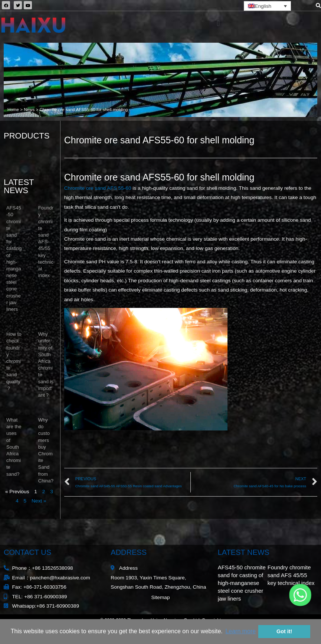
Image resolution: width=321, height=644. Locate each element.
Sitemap (160, 597)
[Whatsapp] (300, 595)
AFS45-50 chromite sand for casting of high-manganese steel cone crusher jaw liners (242, 583)
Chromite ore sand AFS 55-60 (98, 188)
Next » (39, 501)
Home (13, 109)
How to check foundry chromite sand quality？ (14, 361)
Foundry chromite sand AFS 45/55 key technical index (46, 242)
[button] (218, 23)
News (29, 109)
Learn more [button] (240, 631)
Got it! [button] (284, 631)
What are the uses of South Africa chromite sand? (14, 447)
